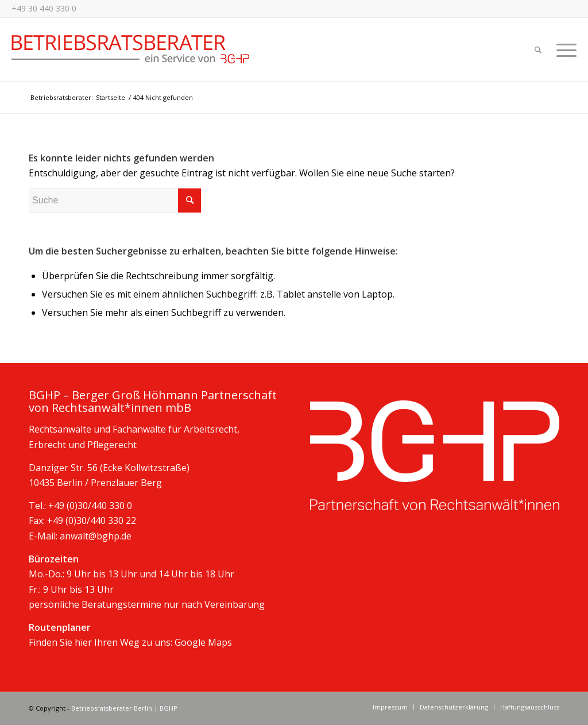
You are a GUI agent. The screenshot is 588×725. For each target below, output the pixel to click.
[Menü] (563, 49)
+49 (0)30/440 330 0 (90, 506)
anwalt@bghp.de (96, 536)
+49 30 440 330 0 (44, 8)
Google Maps (203, 642)
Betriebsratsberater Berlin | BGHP (124, 708)
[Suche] (538, 49)
